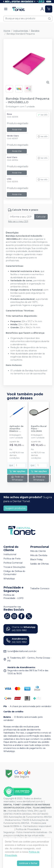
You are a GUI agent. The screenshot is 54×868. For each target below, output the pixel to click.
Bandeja (35, 31)
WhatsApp (9, 579)
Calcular (41, 217)
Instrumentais (21, 31)
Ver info (43, 115)
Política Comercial (13, 563)
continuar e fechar (28, 863)
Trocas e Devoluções (14, 567)
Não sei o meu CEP (18, 221)
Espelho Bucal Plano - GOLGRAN (39, 429)
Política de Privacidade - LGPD (13, 597)
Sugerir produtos (15, 508)
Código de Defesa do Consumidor (14, 573)
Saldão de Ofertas (39, 564)
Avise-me (17, 130)
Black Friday (37, 559)
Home (7, 31)
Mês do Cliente (38, 551)
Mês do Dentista (39, 555)
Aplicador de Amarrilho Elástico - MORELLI (16, 429)
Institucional (10, 554)
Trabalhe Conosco (40, 588)
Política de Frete (12, 559)
